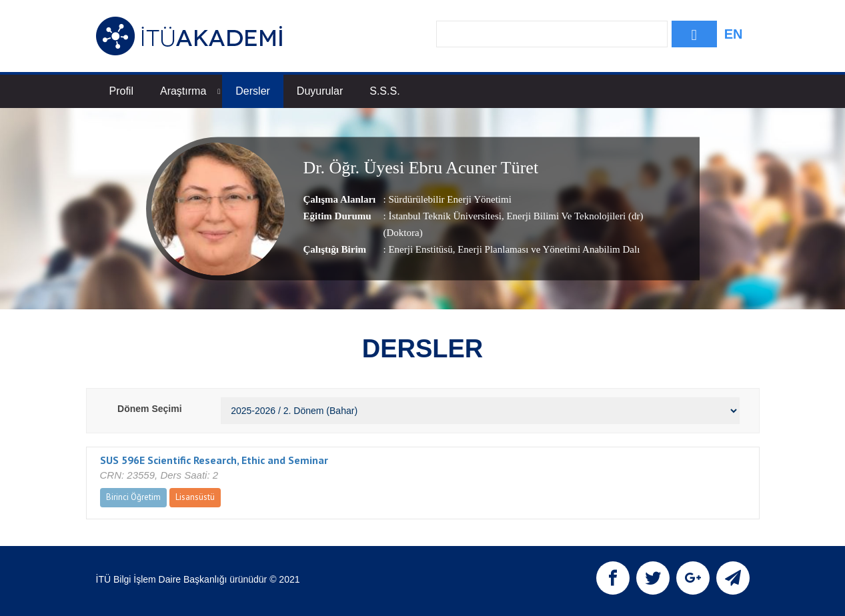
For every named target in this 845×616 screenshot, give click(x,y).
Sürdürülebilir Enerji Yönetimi (450, 200)
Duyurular (320, 91)
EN (734, 34)
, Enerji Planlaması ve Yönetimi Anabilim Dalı (547, 250)
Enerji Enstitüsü (420, 250)
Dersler (253, 91)
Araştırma (190, 91)
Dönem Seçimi (149, 409)
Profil (121, 91)
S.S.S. (384, 91)
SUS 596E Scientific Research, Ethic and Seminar (214, 460)
